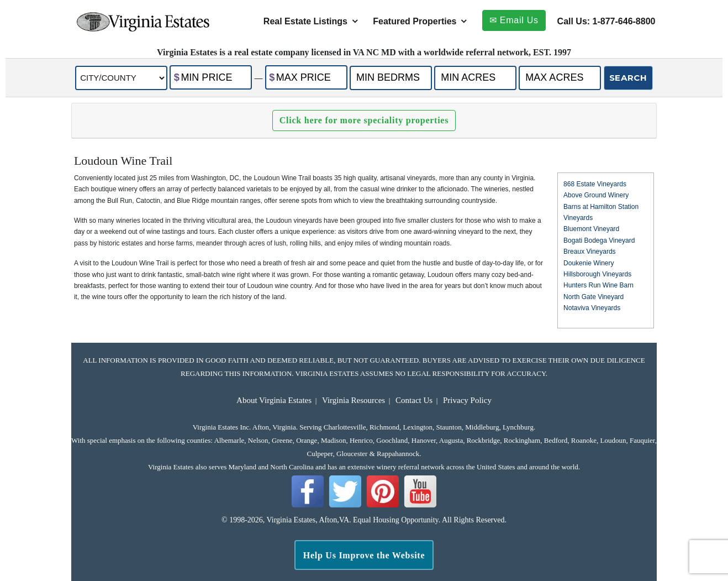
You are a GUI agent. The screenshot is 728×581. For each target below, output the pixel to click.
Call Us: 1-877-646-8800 (606, 21)
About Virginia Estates (274, 400)
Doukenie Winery (589, 263)
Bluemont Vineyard (591, 229)
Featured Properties (415, 21)
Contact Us (414, 400)
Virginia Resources (354, 400)
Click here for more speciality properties (364, 120)
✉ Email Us (514, 20)
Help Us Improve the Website (364, 555)
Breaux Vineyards (590, 252)
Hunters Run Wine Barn (598, 285)
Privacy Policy (467, 400)
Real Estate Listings (305, 21)
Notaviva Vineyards (592, 308)
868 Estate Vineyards (595, 184)
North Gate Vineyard (594, 297)
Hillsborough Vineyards (597, 274)
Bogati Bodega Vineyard (599, 240)
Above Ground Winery (596, 195)
